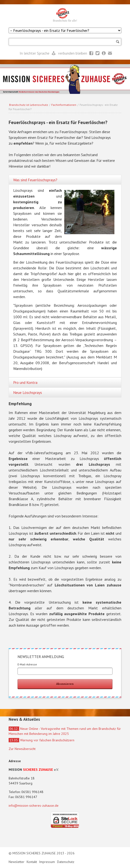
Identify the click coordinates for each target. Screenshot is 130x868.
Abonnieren (65, 684)
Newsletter (104, 53)
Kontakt (32, 862)
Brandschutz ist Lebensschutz (29, 105)
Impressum (47, 862)
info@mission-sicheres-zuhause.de (34, 806)
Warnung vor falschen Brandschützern (41, 740)
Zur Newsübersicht (22, 749)
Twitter (98, 53)
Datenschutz (66, 862)
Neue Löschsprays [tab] (28, 392)
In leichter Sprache (35, 53)
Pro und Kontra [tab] (25, 382)
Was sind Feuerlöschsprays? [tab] (35, 180)
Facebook (92, 53)
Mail (110, 53)
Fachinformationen (64, 105)
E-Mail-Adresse (27, 664)
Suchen (118, 42)
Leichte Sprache (54, 53)
